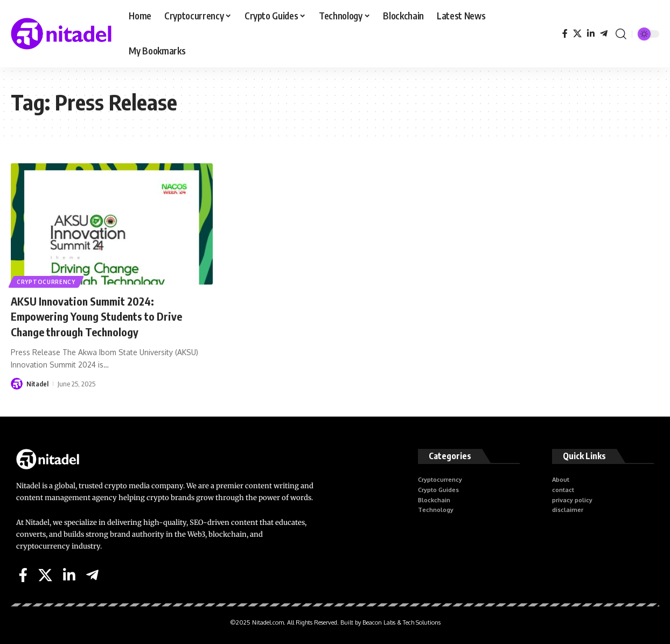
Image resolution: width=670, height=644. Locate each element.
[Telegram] (604, 34)
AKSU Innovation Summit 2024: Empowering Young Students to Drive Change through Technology (106, 316)
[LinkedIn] (591, 34)
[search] (621, 34)
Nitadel (37, 384)
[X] (577, 34)
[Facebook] (565, 34)
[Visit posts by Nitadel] (17, 384)
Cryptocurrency (47, 281)
